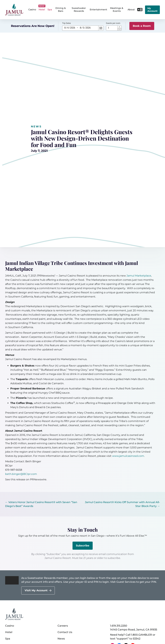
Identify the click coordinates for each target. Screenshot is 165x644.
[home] (14, 10)
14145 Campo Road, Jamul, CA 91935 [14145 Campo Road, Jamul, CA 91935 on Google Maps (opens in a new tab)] (134, 630)
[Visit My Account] (38, 590)
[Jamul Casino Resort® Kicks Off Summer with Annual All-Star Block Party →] (122, 504)
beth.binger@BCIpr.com (21, 474)
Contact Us (65, 632)
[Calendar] (101, 28)
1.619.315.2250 (119, 626)
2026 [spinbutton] (73, 28)
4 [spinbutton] (68, 28)
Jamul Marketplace (139, 276)
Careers (63, 626)
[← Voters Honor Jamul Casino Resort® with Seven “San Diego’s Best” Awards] (43, 504)
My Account (152, 10)
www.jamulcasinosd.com (128, 456)
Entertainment (98, 10)
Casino (10, 626)
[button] (120, 27)
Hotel (9, 632)
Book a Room (142, 26)
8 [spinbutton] (65, 28)
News (36, 126)
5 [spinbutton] (83, 28)
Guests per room (113, 23)
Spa (8, 639)
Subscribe (83, 546)
